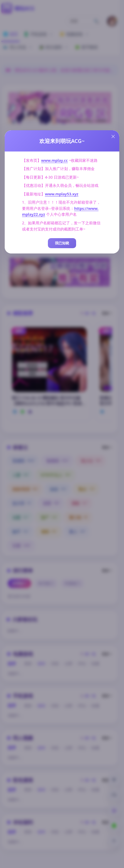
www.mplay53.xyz (62, 194)
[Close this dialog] (113, 136)
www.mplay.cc (55, 160)
